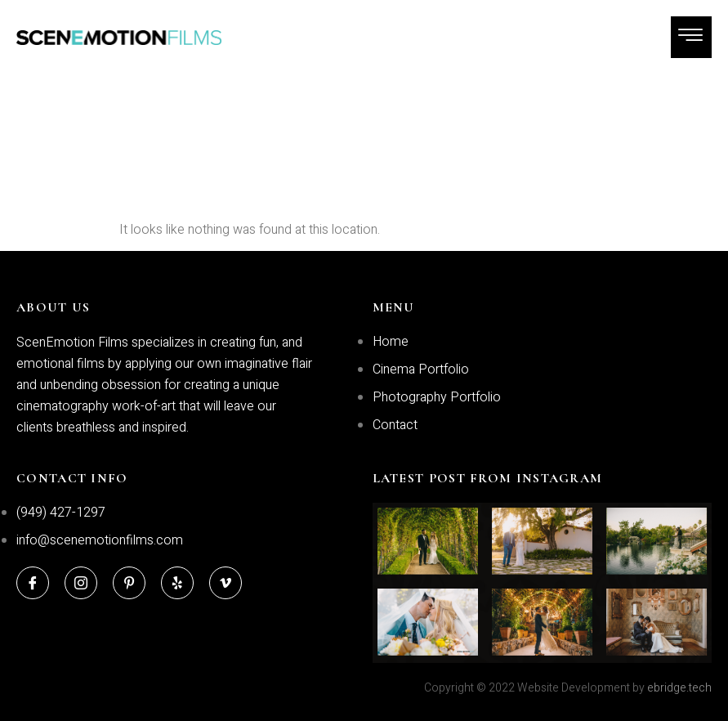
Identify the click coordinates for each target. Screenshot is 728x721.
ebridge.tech (679, 688)
